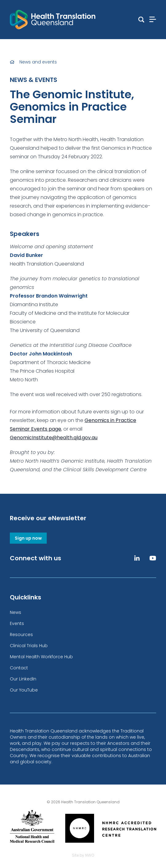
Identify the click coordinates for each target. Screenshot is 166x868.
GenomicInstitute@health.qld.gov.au (54, 438)
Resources (21, 635)
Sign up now (28, 538)
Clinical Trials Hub (29, 646)
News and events (38, 62)
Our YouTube (24, 690)
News (16, 612)
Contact (19, 668)
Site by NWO (83, 855)
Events (17, 623)
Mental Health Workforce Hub (41, 657)
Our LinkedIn (23, 679)
